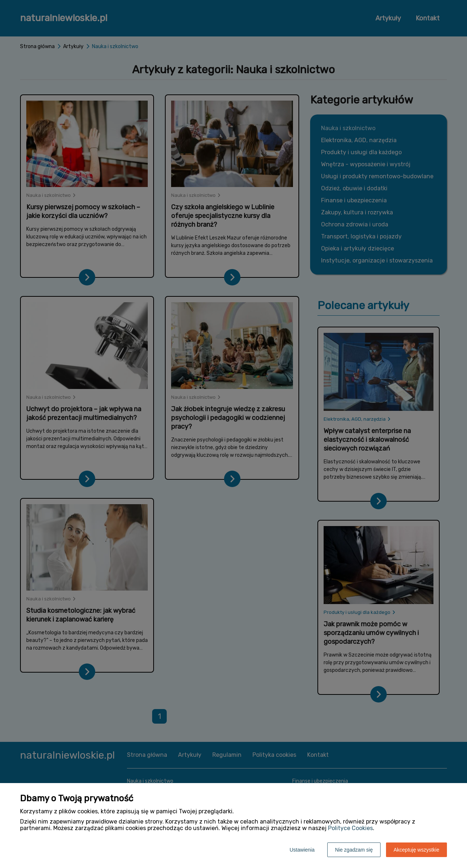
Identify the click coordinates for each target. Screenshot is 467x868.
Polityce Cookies (350, 828)
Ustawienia (302, 850)
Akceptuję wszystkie (416, 850)
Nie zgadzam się (354, 850)
